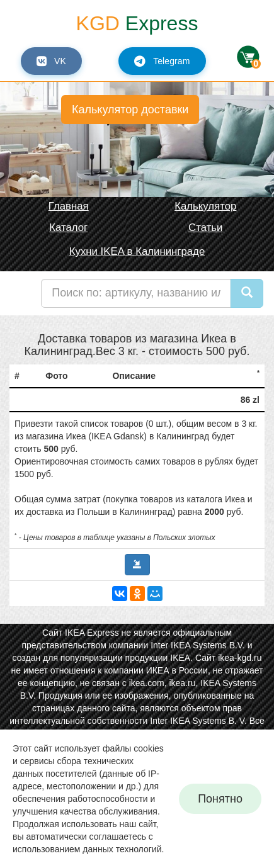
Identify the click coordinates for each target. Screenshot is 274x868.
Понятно (220, 799)
